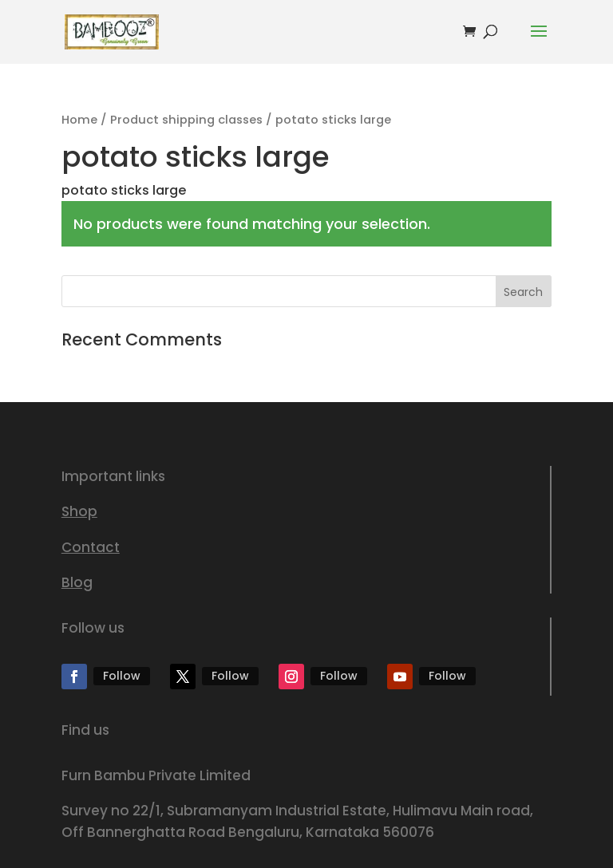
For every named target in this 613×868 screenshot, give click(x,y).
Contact (91, 547)
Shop (79, 511)
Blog (77, 582)
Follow (122, 676)
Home (79, 120)
